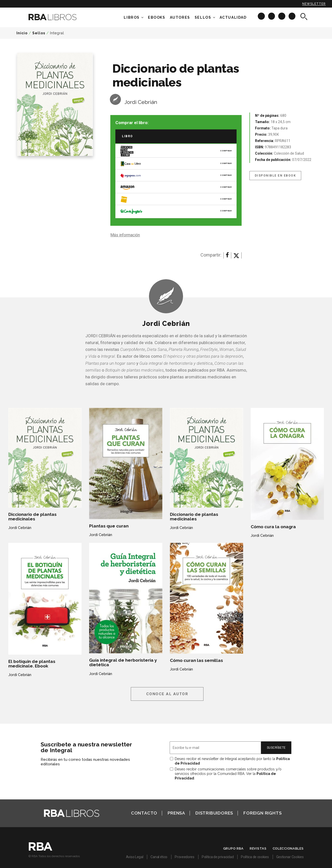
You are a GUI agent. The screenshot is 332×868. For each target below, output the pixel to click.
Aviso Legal (135, 857)
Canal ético (159, 857)
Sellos (203, 17)
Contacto (144, 813)
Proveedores (185, 857)
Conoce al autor (167, 694)
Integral (57, 33)
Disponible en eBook (275, 176)
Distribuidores (214, 813)
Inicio (22, 33)
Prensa (176, 813)
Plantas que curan (109, 526)
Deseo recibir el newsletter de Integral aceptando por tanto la (232, 761)
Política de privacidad (218, 857)
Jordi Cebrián (141, 102)
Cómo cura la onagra (273, 527)
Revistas (258, 848)
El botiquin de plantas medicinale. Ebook (32, 664)
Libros (132, 17)
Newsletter (314, 4)
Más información (125, 235)
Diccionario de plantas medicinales (32, 517)
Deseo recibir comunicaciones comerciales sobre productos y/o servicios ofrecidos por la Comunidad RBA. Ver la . (228, 774)
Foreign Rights (262, 813)
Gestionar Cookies (290, 857)
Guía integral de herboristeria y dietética (123, 662)
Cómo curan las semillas (196, 660)
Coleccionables (288, 848)
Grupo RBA (233, 848)
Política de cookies (255, 857)
